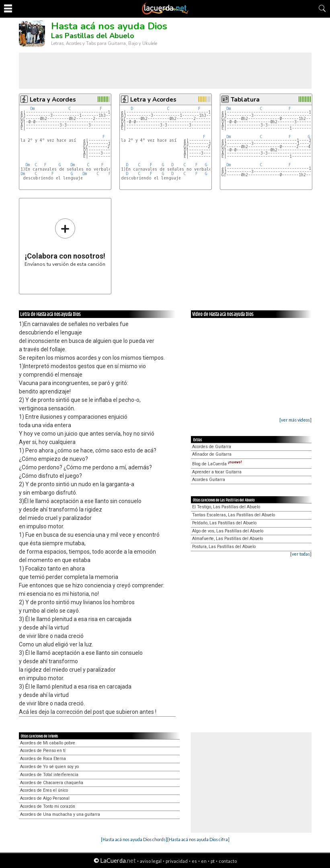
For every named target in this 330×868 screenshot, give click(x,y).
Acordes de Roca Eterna (43, 759)
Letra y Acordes (53, 100)
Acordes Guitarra (209, 480)
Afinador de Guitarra (212, 454)
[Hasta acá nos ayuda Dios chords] (134, 839)
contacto (228, 861)
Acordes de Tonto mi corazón (48, 806)
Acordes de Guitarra (212, 447)
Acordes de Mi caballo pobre (48, 743)
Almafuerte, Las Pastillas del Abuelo (228, 539)
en (204, 861)
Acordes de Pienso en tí (43, 751)
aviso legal (151, 861)
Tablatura (245, 100)
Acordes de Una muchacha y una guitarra (60, 814)
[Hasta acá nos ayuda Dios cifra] (198, 839)
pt (213, 861)
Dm (32, 109)
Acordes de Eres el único (44, 790)
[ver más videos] (295, 420)
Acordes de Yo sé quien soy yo (49, 767)
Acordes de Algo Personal (45, 798)
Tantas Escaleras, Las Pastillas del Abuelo (234, 515)
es (194, 861)
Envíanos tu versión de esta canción (65, 242)
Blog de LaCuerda (217, 464)
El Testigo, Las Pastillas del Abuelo (226, 507)
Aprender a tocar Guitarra (217, 472)
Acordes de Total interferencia (49, 775)
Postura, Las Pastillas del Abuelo (224, 547)
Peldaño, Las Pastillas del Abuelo (224, 523)
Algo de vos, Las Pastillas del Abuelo (228, 531)
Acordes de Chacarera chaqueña (52, 783)
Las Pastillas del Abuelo (93, 36)
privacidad (177, 861)
